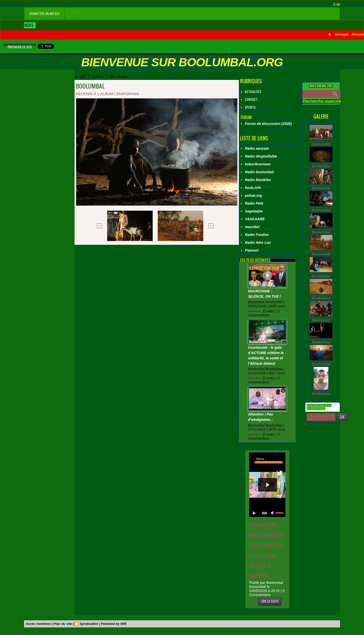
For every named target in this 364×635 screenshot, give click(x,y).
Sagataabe (254, 211)
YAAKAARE (255, 219)
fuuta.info (253, 188)
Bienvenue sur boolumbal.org (182, 62)
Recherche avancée (322, 101)
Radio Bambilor (258, 180)
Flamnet (252, 250)
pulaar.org (254, 195)
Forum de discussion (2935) (268, 124)
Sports (248, 107)
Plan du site (63, 624)
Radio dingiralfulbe (261, 156)
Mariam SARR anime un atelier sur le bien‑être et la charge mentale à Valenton (266, 550)
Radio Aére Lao (258, 243)
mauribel (252, 227)
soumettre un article (44, 14)
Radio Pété (254, 203)
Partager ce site (20, 47)
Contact (249, 99)
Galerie (98, 77)
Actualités (251, 91)
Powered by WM (114, 624)
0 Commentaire (267, 593)
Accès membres (38, 624)
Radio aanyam (257, 148)
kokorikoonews (258, 164)
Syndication (89, 624)
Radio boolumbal (259, 172)
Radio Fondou (257, 235)
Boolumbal (321, 144)
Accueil (80, 77)
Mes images (119, 77)
